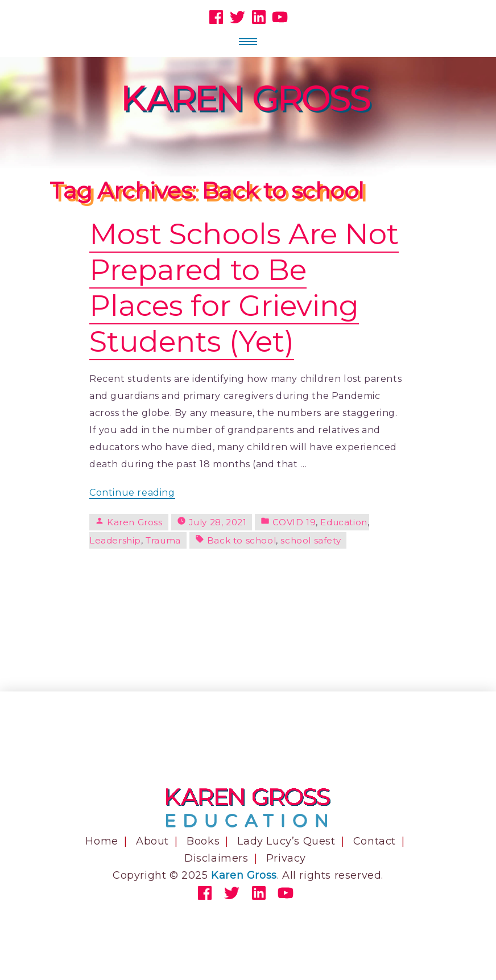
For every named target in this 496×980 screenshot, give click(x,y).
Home (102, 841)
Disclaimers (216, 858)
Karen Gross (135, 522)
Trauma (163, 540)
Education (344, 522)
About (152, 841)
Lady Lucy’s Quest (286, 841)
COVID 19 (294, 522)
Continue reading (132, 493)
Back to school (241, 540)
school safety (311, 540)
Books (203, 841)
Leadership (115, 540)
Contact (375, 841)
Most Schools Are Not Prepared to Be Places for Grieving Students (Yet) (244, 287)
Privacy (286, 858)
